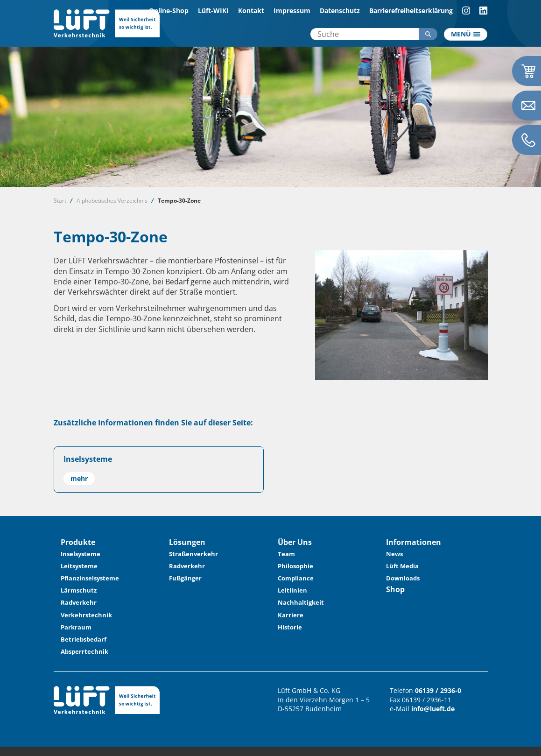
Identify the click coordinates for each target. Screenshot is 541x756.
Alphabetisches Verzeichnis (112, 201)
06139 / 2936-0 (438, 690)
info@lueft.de (433, 709)
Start (60, 201)
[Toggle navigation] (466, 35)
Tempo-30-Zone (179, 201)
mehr (79, 478)
